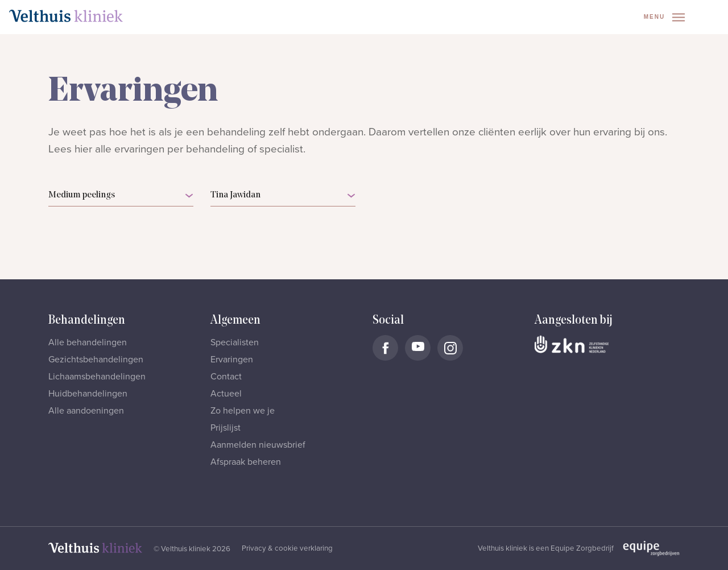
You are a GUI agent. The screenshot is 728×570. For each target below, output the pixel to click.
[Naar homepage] (66, 16)
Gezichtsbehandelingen (96, 360)
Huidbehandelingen (88, 394)
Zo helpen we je (243, 411)
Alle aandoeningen (86, 411)
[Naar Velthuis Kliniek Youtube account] (418, 348)
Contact (226, 377)
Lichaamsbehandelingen (97, 377)
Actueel (226, 394)
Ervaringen (232, 360)
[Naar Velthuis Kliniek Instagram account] (450, 348)
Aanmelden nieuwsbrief (258, 445)
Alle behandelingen (88, 342)
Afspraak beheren (246, 462)
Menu (664, 17)
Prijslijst (226, 428)
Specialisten (235, 342)
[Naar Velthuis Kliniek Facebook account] (385, 348)
